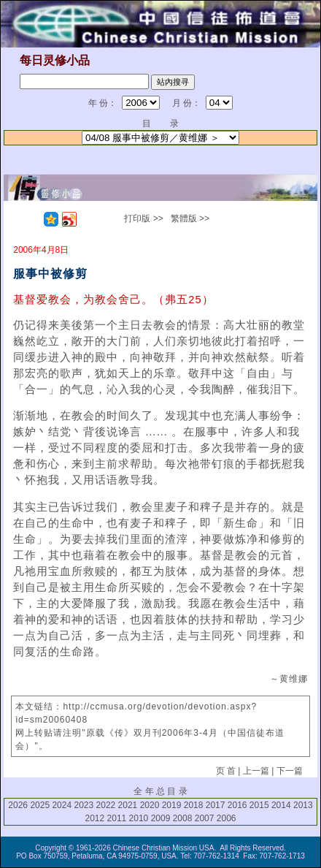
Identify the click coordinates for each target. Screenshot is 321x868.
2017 (216, 805)
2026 (18, 805)
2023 (84, 805)
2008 (183, 818)
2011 (117, 818)
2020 (150, 805)
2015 (259, 805)
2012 (95, 818)
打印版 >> (143, 218)
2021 (128, 805)
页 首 (226, 771)
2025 (40, 805)
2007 (205, 818)
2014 (281, 805)
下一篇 (290, 771)
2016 (237, 805)
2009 (161, 818)
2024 (62, 805)
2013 (303, 805)
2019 (172, 805)
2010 (139, 818)
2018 (194, 805)
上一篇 (256, 771)
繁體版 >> (190, 218)
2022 (106, 805)
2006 (227, 818)
